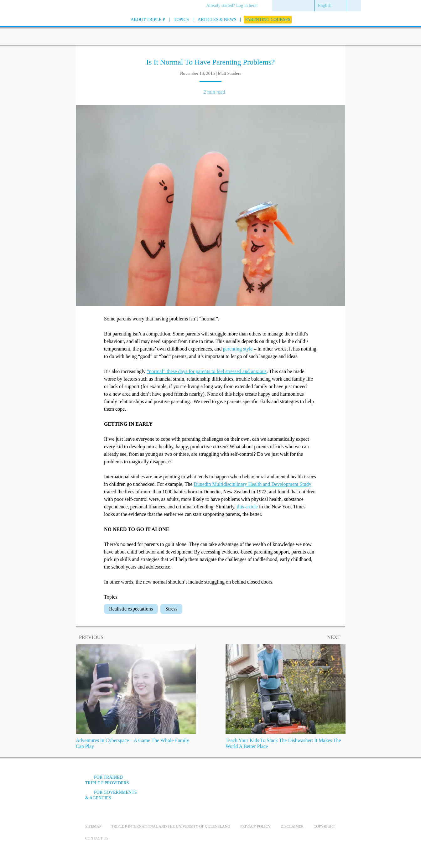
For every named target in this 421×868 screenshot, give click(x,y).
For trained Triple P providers (107, 780)
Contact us (97, 838)
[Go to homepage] (70, 28)
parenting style (239, 349)
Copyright (324, 826)
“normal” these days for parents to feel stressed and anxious (207, 371)
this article (248, 507)
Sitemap (93, 826)
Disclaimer (292, 826)
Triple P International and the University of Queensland (171, 826)
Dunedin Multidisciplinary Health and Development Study (252, 484)
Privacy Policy (255, 826)
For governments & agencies (111, 795)
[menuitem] (234, 6)
